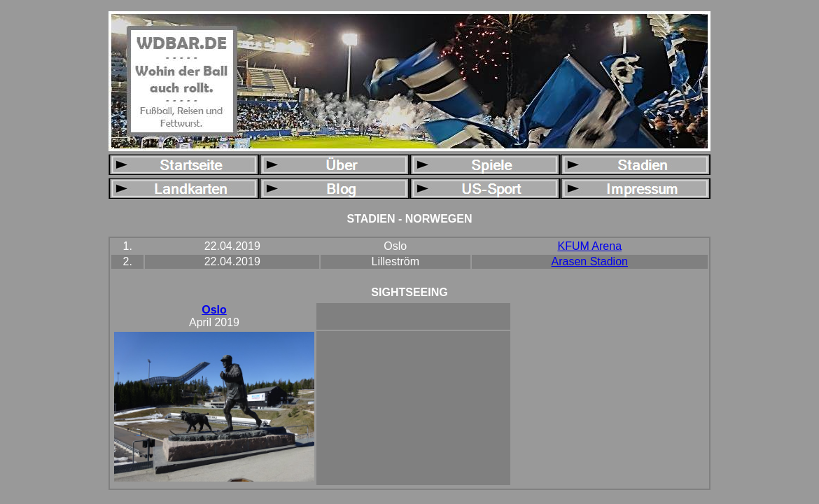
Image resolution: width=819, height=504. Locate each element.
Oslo (214, 310)
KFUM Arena (589, 246)
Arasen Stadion (590, 261)
